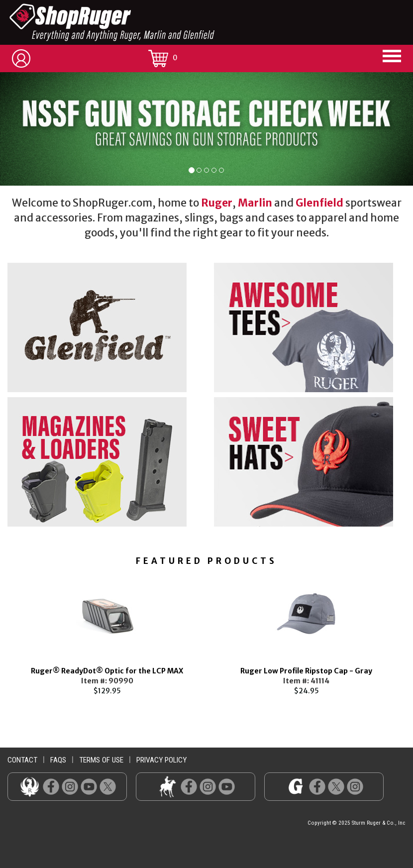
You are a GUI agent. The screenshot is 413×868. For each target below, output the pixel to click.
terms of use (101, 760)
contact (22, 760)
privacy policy (161, 760)
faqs (58, 760)
